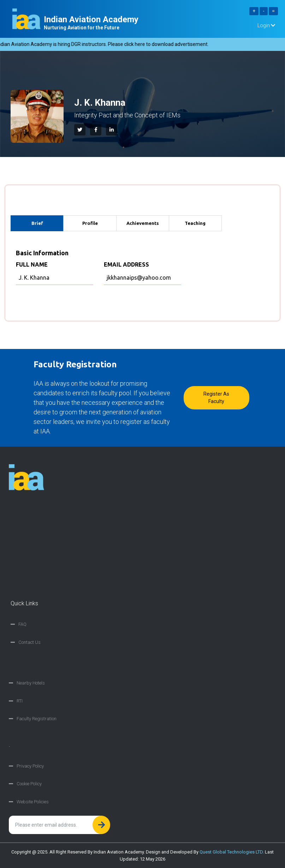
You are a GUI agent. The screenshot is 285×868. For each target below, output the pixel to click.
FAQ (22, 624)
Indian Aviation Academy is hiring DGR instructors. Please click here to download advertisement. (107, 44)
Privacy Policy (30, 766)
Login (266, 25)
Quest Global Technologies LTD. (232, 852)
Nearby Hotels (31, 683)
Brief (37, 223)
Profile (90, 223)
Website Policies (33, 802)
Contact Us (29, 642)
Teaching (195, 223)
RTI (20, 701)
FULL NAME (32, 264)
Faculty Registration (37, 719)
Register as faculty (216, 398)
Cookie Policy (29, 784)
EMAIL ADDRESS (126, 264)
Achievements (143, 223)
